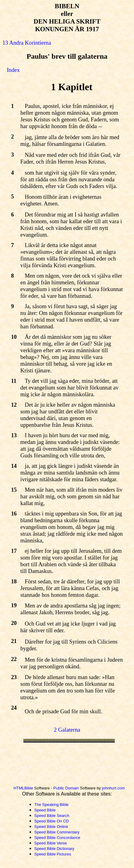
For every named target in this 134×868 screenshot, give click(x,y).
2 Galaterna (67, 730)
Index (13, 70)
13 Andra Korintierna (27, 43)
